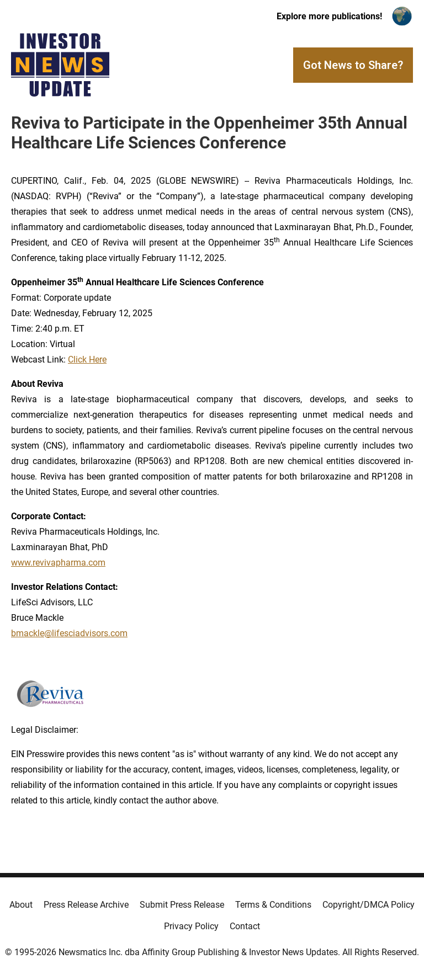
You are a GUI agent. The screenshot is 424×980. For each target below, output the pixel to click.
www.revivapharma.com (58, 563)
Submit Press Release (182, 905)
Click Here (87, 359)
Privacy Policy (191, 926)
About (21, 905)
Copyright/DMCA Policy (369, 905)
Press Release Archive (86, 905)
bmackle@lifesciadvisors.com (69, 633)
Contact (245, 926)
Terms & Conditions (273, 905)
